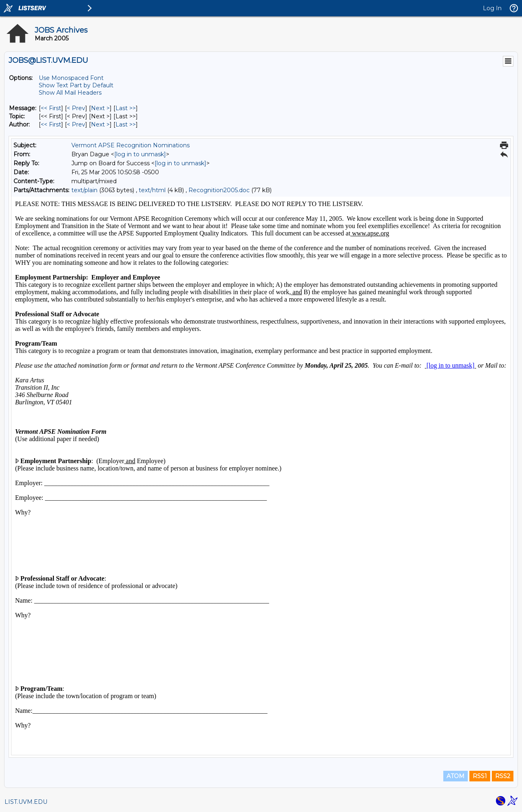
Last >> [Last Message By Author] (126, 124)
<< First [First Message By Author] (51, 124)
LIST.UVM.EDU (26, 802)
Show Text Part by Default (76, 85)
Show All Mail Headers (70, 93)
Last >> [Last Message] (126, 108)
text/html (152, 190)
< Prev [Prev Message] (76, 108)
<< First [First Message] (51, 108)
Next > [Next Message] (100, 108)
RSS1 (480, 776)
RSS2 (503, 776)
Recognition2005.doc (219, 190)
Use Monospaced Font (71, 78)
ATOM (456, 776)
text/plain (84, 190)
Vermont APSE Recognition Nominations (130, 145)
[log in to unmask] (140, 154)
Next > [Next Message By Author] (100, 124)
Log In (492, 8)
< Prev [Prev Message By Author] (76, 124)
